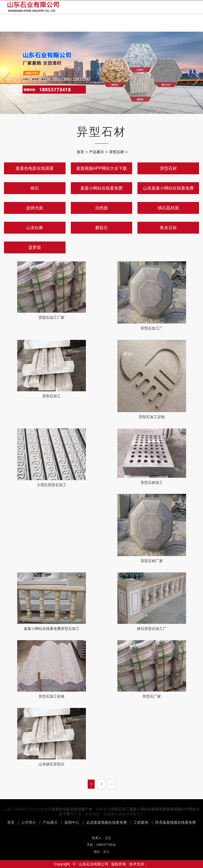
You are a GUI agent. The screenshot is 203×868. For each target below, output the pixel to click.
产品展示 (96, 152)
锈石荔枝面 (168, 208)
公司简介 (29, 822)
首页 (80, 152)
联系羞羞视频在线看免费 (176, 822)
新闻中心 (72, 822)
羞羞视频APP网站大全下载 (101, 168)
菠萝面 (35, 247)
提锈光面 (35, 208)
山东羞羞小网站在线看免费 (168, 188)
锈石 (35, 188)
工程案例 (141, 822)
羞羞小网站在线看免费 (101, 188)
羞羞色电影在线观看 (35, 168)
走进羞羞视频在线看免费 (107, 822)
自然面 (101, 208)
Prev (4, 71)
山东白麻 (35, 228)
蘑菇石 (101, 228)
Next (194, 71)
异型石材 (117, 152)
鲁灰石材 (168, 228)
